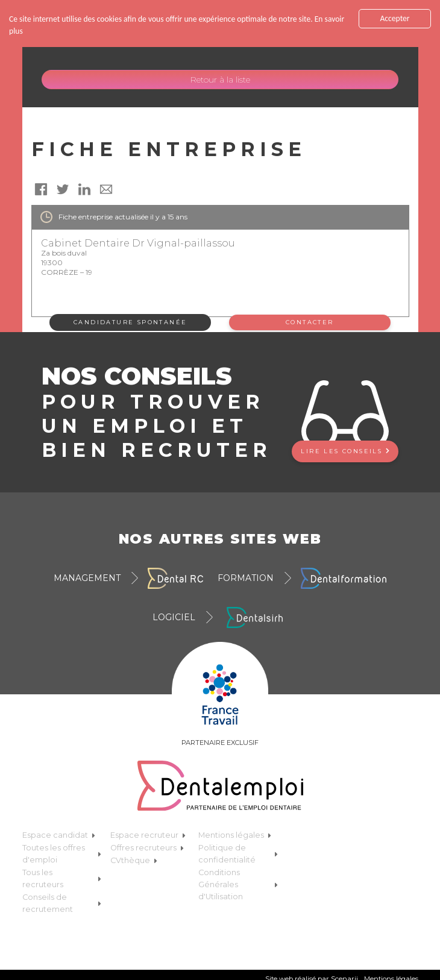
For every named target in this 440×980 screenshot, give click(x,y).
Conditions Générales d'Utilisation (238, 884)
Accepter (394, 18)
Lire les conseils (345, 451)
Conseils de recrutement (62, 903)
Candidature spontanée (130, 322)
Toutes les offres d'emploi (62, 854)
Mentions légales (235, 835)
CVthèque (134, 860)
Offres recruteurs (147, 848)
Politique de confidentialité (238, 854)
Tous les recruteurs (62, 878)
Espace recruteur (148, 835)
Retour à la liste (220, 80)
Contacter (310, 322)
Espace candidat (59, 835)
